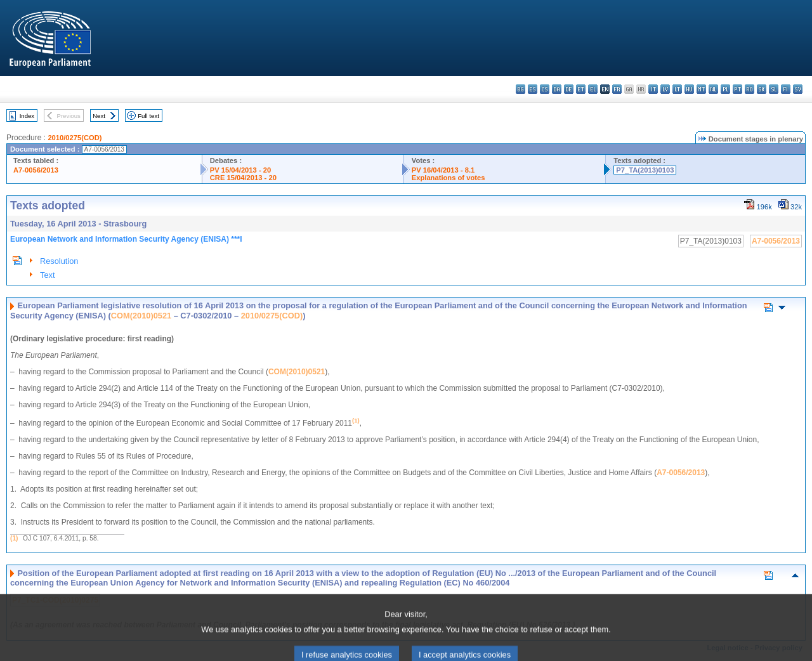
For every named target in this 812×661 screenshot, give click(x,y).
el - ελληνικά (593, 89)
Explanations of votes (449, 178)
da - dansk (557, 89)
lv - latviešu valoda (665, 89)
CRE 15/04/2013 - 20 (243, 178)
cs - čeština (545, 89)
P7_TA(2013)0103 (645, 170)
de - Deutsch (569, 89)
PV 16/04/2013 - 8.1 (443, 170)
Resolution (59, 261)
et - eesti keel (581, 89)
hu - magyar (689, 89)
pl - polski (725, 89)
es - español (533, 89)
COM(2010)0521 (141, 316)
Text (47, 275)
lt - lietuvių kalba (677, 89)
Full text (148, 116)
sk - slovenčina (762, 89)
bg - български (521, 89)
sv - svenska (798, 89)
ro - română (750, 89)
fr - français (617, 89)
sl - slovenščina (774, 89)
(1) (14, 538)
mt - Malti (701, 89)
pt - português (737, 89)
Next (99, 116)
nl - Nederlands (713, 89)
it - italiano (653, 89)
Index (27, 116)
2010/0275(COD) (75, 138)
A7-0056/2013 (36, 170)
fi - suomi (786, 89)
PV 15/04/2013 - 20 (240, 170)
